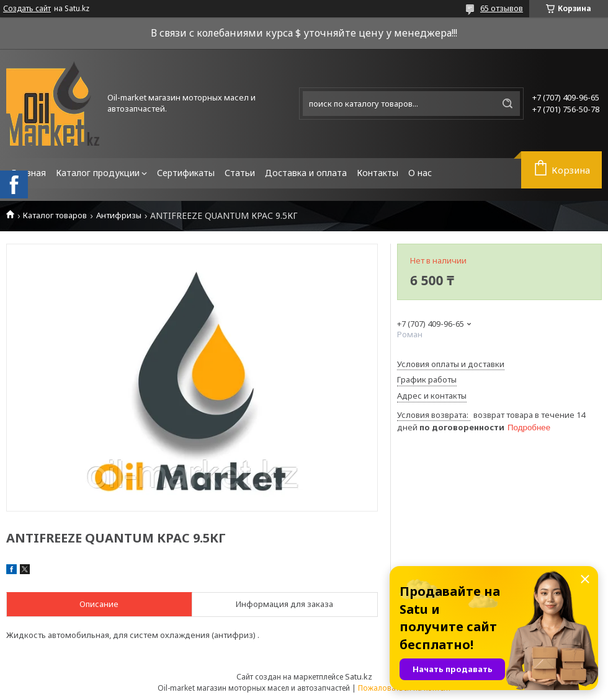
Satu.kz (359, 676)
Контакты (378, 173)
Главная (29, 173)
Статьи (240, 173)
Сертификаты (186, 173)
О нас (420, 173)
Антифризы (119, 215)
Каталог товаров (55, 215)
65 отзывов (502, 8)
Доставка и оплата (306, 173)
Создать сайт (27, 9)
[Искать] (507, 104)
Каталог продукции (98, 173)
